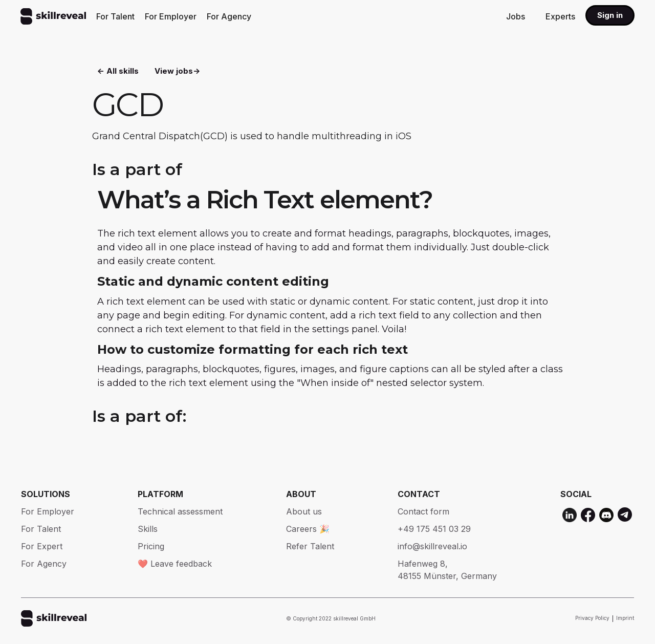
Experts (560, 16)
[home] (53, 16)
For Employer (171, 16)
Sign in (610, 15)
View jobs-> (177, 72)
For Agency (229, 16)
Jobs (516, 16)
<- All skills (118, 72)
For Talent (115, 16)
